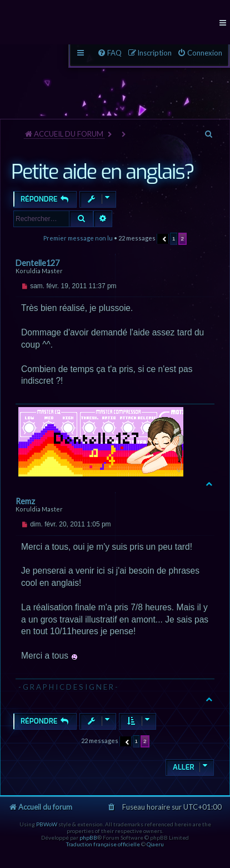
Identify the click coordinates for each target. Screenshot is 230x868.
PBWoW (47, 824)
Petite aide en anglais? (102, 172)
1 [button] (174, 239)
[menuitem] (200, 53)
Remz (25, 501)
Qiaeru (155, 844)
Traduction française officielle (103, 844)
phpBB (88, 837)
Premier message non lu (78, 238)
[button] (163, 239)
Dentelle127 (37, 263)
